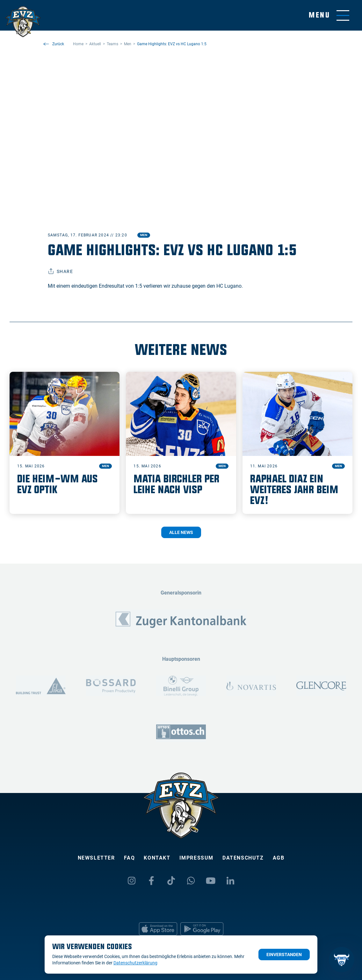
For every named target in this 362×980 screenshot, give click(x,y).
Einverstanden (284, 955)
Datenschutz (243, 858)
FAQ (130, 858)
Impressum (196, 858)
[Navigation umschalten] (329, 15)
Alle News (181, 532)
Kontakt (157, 858)
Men (144, 235)
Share (60, 271)
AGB (279, 858)
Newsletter (96, 858)
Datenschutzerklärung (135, 963)
